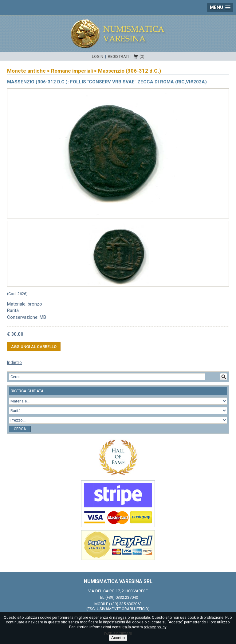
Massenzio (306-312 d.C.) (130, 71)
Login (98, 56)
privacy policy (155, 627)
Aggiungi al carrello (34, 347)
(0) (142, 56)
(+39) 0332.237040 (122, 597)
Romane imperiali (72, 71)
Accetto (118, 638)
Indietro (14, 362)
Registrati (118, 56)
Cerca (20, 429)
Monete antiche (26, 71)
